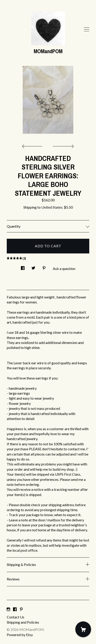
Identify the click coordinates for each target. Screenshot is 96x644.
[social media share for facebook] (23, 267)
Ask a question (64, 268)
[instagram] (8, 609)
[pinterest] (21, 609)
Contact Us (16, 617)
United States (52, 207)
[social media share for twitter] (33, 267)
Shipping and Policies (23, 622)
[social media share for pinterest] (44, 267)
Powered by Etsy (20, 635)
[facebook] (15, 609)
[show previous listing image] (33, 145)
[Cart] (83, 629)
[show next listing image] (63, 145)
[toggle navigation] (87, 29)
